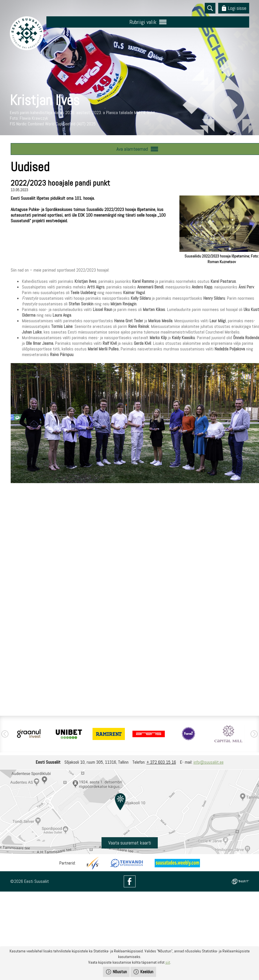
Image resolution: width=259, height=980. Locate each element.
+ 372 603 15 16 (161, 762)
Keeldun (147, 972)
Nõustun (120, 972)
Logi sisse (237, 8)
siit (168, 962)
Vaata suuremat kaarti (130, 843)
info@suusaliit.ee (209, 762)
